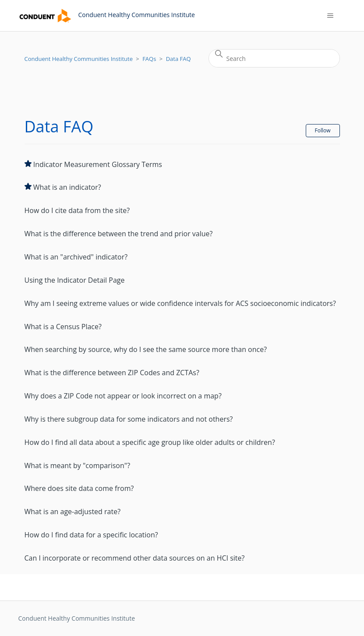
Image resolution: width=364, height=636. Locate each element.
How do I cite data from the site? (77, 210)
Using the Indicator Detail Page (75, 280)
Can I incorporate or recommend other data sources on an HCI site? (135, 558)
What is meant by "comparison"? (78, 465)
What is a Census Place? (63, 327)
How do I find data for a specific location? (91, 535)
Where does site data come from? (79, 488)
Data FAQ (178, 59)
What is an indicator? (67, 187)
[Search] (274, 58)
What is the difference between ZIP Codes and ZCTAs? (112, 373)
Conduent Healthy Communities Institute (79, 59)
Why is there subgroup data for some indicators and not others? (129, 419)
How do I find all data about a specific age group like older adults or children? (150, 442)
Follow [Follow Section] (323, 130)
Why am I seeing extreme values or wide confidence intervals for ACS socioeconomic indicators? (180, 303)
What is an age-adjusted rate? (73, 512)
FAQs (149, 59)
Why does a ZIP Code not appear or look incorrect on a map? (123, 396)
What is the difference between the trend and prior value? (119, 234)
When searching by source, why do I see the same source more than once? (146, 349)
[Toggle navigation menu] (330, 16)
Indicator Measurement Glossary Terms (98, 164)
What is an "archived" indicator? (76, 257)
